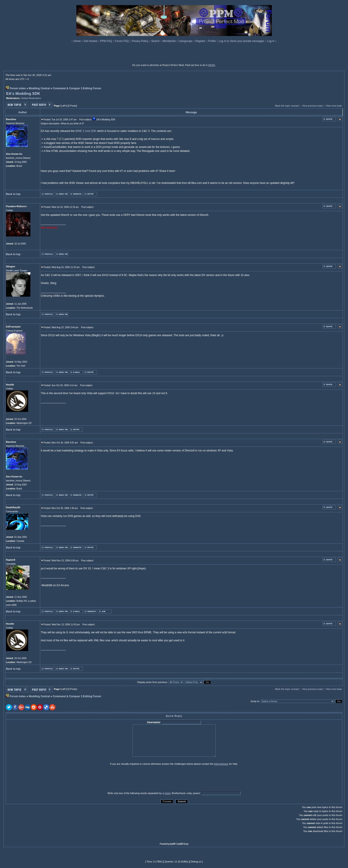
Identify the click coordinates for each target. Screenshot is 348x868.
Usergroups (186, 41)
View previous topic (313, 106)
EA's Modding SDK (23, 94)
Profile (212, 41)
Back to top (13, 194)
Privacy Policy (140, 41)
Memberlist (170, 41)
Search (156, 41)
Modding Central (39, 88)
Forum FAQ (122, 41)
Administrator (221, 764)
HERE (212, 65)
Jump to (255, 701)
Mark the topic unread (287, 106)
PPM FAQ (106, 41)
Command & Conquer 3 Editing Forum (77, 88)
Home (78, 41)
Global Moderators (31, 98)
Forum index (18, 88)
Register (201, 41)
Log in (271, 41)
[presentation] (40, 778)
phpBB (172, 844)
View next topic (334, 106)
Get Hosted (91, 41)
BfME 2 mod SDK (86, 131)
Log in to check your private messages (242, 41)
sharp (168, 793)
